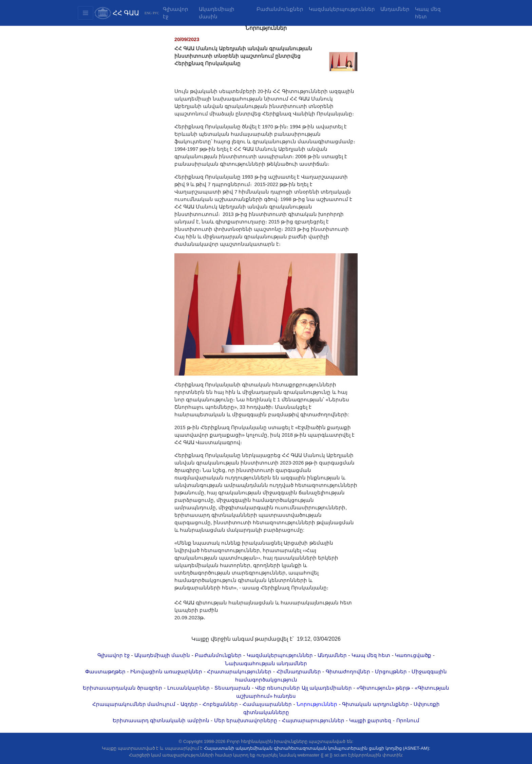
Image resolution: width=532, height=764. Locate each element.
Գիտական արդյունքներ (375, 704)
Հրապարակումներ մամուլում (134, 704)
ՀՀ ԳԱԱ (126, 13)
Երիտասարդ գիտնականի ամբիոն (161, 721)
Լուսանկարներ (188, 688)
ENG (148, 13)
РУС (156, 13)
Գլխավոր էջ (176, 13)
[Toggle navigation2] (85, 13)
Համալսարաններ (267, 704)
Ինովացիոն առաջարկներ (166, 672)
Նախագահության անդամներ (266, 663)
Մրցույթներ (391, 672)
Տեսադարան (232, 688)
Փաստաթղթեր (105, 672)
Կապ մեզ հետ (428, 13)
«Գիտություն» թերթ (383, 688)
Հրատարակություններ (239, 672)
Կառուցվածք (413, 655)
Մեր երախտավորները (246, 721)
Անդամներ (395, 9)
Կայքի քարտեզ (370, 721)
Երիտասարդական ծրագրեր (122, 688)
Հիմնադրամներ (299, 672)
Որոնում (408, 721)
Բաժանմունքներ (280, 9)
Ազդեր (189, 704)
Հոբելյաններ (220, 704)
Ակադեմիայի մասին (217, 13)
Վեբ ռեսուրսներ (278, 688)
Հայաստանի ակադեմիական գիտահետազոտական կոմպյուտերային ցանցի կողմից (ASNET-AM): (317, 748)
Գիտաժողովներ (348, 672)
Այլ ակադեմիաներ (327, 688)
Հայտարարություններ (313, 721)
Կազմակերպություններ (342, 9)
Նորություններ (317, 704)
